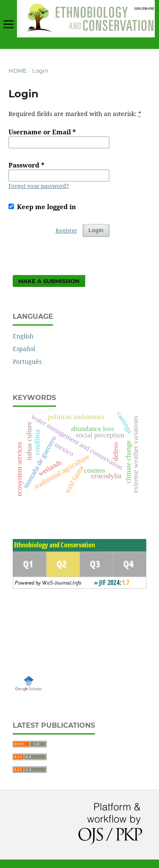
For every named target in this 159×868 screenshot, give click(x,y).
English (23, 336)
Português (27, 362)
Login (96, 230)
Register (66, 230)
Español (24, 349)
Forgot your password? (39, 186)
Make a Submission (49, 281)
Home (18, 71)
